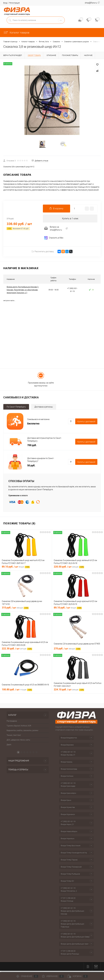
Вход (5, 3)
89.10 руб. (16, 568)
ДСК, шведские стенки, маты (18, 741)
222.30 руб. (17, 650)
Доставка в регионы (44, 408)
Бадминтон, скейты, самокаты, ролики (22, 732)
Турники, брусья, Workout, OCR (19, 727)
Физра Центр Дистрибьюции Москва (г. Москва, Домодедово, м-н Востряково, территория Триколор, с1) (23, 291)
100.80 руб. (17, 691)
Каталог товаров (16, 33)
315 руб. (15, 609)
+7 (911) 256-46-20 (68, 900)
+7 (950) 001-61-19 (68, 753)
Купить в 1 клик (70, 220)
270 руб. (67, 650)
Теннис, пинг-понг (14, 737)
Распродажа (12, 722)
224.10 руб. (69, 691)
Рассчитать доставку (43, 253)
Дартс (9, 746)
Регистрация (14, 3)
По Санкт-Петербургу (16, 408)
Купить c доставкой (86, 423)
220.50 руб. (69, 568)
